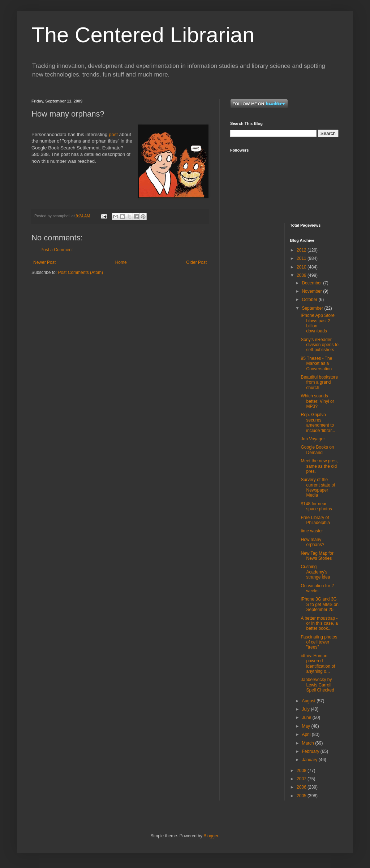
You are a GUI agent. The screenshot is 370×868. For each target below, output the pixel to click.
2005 (302, 796)
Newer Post (44, 262)
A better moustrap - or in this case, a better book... (319, 623)
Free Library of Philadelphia (315, 520)
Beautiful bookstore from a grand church (319, 382)
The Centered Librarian (143, 35)
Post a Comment (57, 250)
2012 (302, 250)
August (309, 701)
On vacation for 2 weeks (317, 588)
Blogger (211, 836)
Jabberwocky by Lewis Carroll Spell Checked (317, 685)
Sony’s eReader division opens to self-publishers (319, 345)
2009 (302, 275)
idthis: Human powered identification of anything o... (318, 664)
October (310, 300)
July (306, 709)
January (310, 760)
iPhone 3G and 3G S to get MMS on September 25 (319, 604)
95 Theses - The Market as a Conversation (316, 364)
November (312, 291)
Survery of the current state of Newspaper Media (318, 487)
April (307, 734)
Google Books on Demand (317, 450)
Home (121, 262)
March (308, 743)
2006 (302, 787)
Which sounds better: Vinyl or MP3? (317, 401)
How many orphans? (312, 542)
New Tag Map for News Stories (317, 556)
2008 (302, 771)
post (113, 134)
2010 (302, 267)
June (307, 717)
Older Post (196, 262)
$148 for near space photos (316, 506)
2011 (302, 258)
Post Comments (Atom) (80, 272)
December (312, 283)
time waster (312, 531)
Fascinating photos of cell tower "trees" (319, 642)
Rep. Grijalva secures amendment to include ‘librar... (318, 422)
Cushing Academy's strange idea (315, 572)
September (313, 308)
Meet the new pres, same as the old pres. (319, 466)
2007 (302, 779)
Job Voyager (313, 439)
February (311, 751)
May (306, 726)
